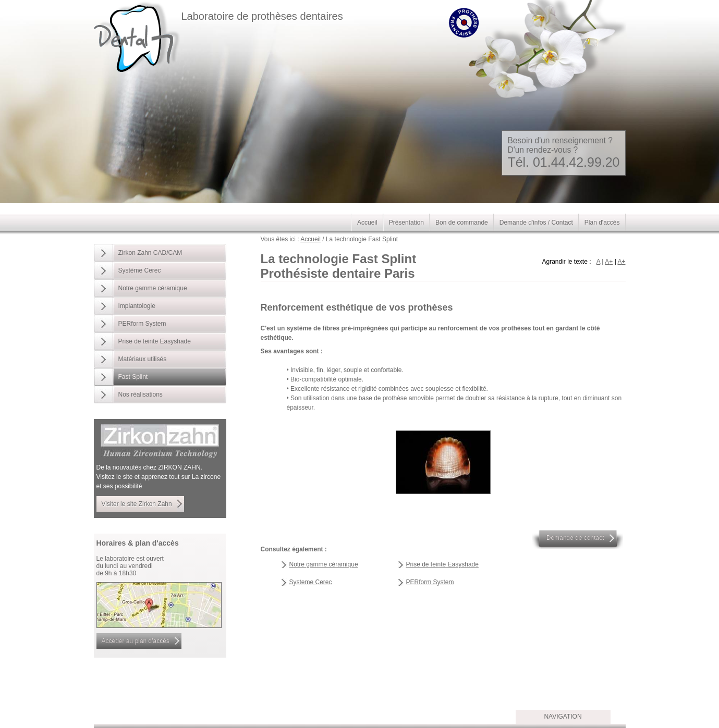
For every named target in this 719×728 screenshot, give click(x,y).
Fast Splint (133, 377)
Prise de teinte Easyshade (442, 564)
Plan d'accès (602, 223)
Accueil (310, 239)
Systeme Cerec (311, 582)
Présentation (406, 223)
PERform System (430, 582)
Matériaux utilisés (143, 359)
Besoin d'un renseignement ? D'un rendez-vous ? (563, 153)
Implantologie (137, 306)
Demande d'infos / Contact (536, 223)
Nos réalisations (141, 394)
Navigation (563, 717)
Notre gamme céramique (324, 564)
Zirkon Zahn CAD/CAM (150, 253)
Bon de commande (462, 223)
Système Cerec (140, 270)
